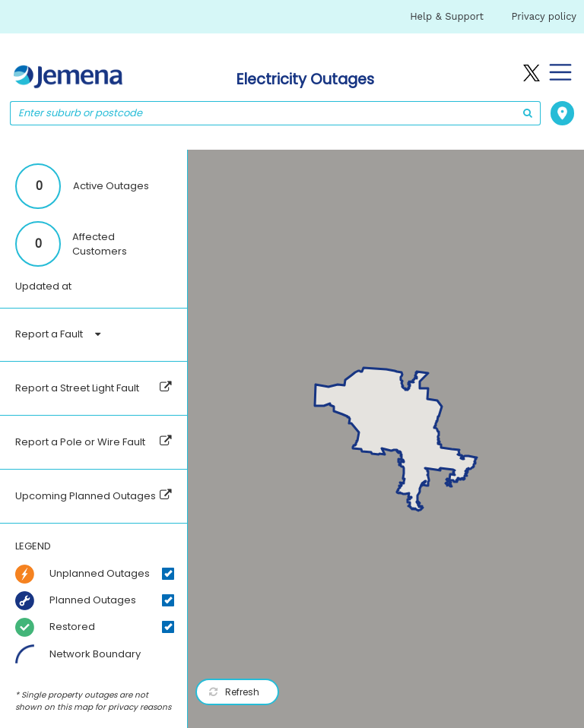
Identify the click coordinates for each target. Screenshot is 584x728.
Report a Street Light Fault (77, 388)
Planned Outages (93, 600)
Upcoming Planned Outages (86, 496)
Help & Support (447, 16)
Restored (72, 627)
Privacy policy (544, 16)
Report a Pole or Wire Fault (80, 442)
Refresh (234, 692)
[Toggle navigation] (557, 73)
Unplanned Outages (100, 573)
